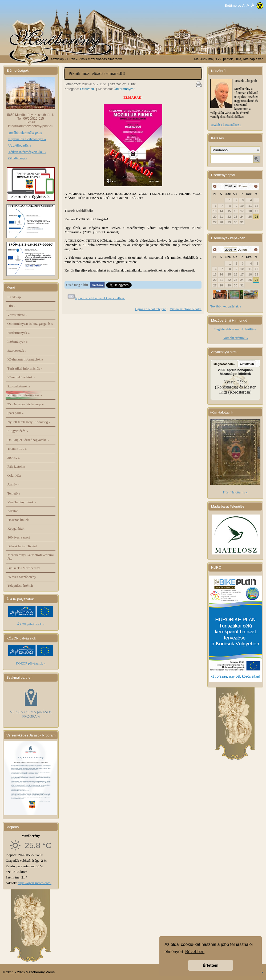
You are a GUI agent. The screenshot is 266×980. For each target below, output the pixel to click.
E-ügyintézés (18, 431)
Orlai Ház (14, 475)
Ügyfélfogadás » (20, 145)
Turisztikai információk (25, 368)
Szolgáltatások (19, 386)
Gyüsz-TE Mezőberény (24, 568)
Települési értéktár (20, 586)
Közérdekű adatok (21, 377)
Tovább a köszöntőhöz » (226, 125)
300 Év (14, 458)
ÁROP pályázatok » (31, 624)
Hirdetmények (19, 333)
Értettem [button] (211, 965)
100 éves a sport (19, 537)
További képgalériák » (226, 306)
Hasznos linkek (18, 520)
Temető (14, 493)
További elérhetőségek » (25, 133)
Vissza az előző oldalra (186, 309)
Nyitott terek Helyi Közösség (29, 422)
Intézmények (18, 341)
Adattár (13, 511)
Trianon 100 (17, 449)
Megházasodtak (224, 364)
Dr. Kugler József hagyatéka (28, 440)
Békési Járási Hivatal (22, 546)
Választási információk (25, 395)
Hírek (11, 306)
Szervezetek (17, 351)
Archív (14, 484)
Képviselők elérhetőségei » (27, 139)
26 (257, 217)
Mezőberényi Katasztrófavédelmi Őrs (31, 557)
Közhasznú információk (25, 359)
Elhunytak (247, 364)
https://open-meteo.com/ (35, 883)
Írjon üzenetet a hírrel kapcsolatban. (100, 298)
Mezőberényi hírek (22, 502)
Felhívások (88, 89)
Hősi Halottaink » (235, 492)
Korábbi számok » (235, 338)
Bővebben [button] (195, 952)
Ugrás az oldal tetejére (150, 309)
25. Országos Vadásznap (26, 404)
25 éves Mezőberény (22, 577)
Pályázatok (16, 466)
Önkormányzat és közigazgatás (30, 324)
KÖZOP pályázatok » (31, 663)
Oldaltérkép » (18, 158)
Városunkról (17, 315)
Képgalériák (16, 529)
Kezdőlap (57, 59)
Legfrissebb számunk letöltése (235, 329)
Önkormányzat (124, 89)
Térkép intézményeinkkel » (27, 152)
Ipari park (16, 413)
